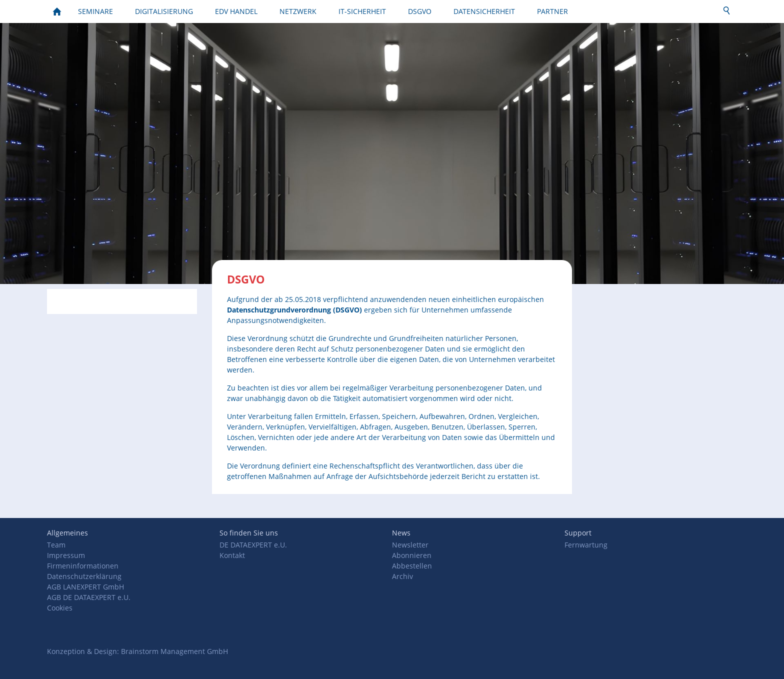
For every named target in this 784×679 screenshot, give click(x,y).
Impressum (66, 555)
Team (56, 545)
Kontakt (232, 555)
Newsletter (410, 545)
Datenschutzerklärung (84, 576)
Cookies (60, 608)
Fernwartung (586, 545)
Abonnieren (412, 555)
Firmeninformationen (83, 566)
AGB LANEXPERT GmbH (85, 587)
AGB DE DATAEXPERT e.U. (89, 597)
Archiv (402, 576)
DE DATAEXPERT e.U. (253, 545)
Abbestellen (412, 566)
